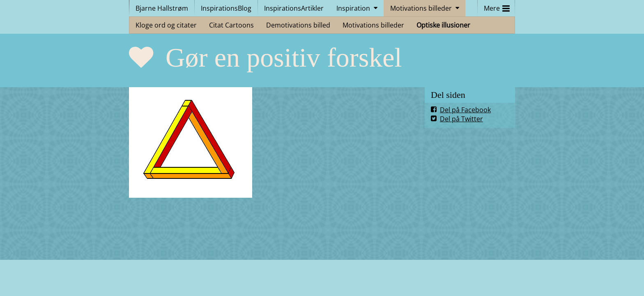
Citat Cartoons (231, 25)
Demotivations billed (298, 25)
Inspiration (353, 8)
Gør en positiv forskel (284, 57)
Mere (497, 6)
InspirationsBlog (226, 8)
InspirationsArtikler (294, 8)
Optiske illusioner (443, 25)
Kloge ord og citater (166, 25)
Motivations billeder (421, 8)
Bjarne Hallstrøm (162, 8)
